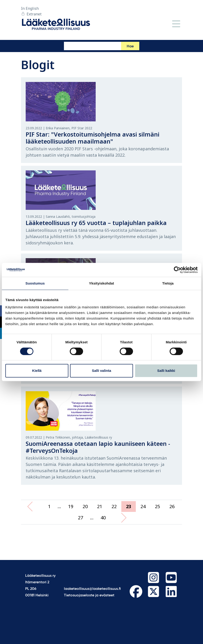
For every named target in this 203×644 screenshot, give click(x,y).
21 (100, 506)
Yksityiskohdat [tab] (101, 283)
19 (71, 506)
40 (103, 518)
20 (85, 506)
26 (172, 506)
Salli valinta (102, 371)
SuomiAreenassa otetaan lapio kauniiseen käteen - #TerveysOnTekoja (98, 447)
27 (80, 518)
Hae (130, 46)
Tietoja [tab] (168, 283)
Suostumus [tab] (35, 283)
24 (143, 506)
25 (157, 506)
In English (30, 8)
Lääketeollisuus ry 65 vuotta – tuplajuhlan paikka (96, 223)
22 (114, 506)
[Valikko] (176, 24)
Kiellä (37, 371)
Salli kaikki (166, 371)
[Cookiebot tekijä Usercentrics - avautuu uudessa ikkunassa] (177, 270)
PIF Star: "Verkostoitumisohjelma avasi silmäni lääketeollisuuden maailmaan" (93, 138)
